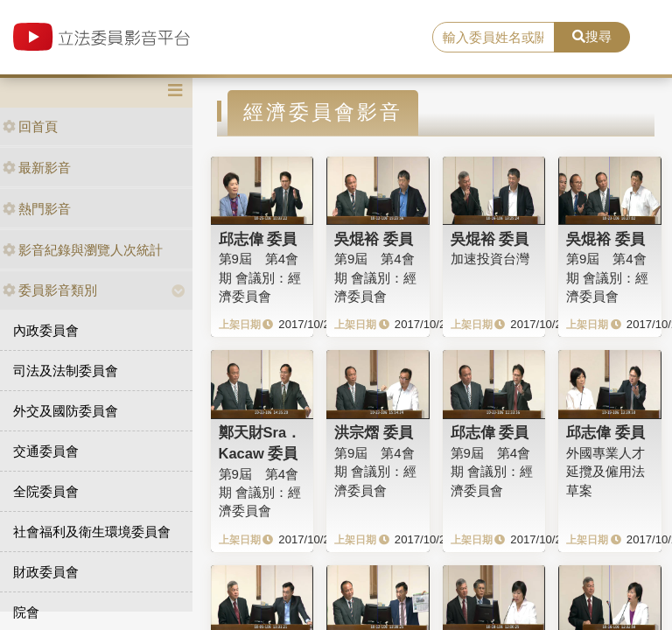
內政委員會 (46, 330)
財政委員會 (46, 572)
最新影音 (37, 168)
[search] (493, 38)
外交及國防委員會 (66, 411)
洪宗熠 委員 (374, 432)
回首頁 (30, 126)
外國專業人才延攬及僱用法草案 (605, 472)
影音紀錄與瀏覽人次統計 (83, 250)
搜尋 (592, 36)
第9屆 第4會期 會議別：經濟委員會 (260, 277)
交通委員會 (46, 451)
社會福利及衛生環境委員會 (92, 532)
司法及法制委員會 (66, 371)
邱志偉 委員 (258, 239)
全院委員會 (46, 491)
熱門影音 (37, 209)
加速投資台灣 (490, 259)
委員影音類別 (50, 290)
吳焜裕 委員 (374, 239)
